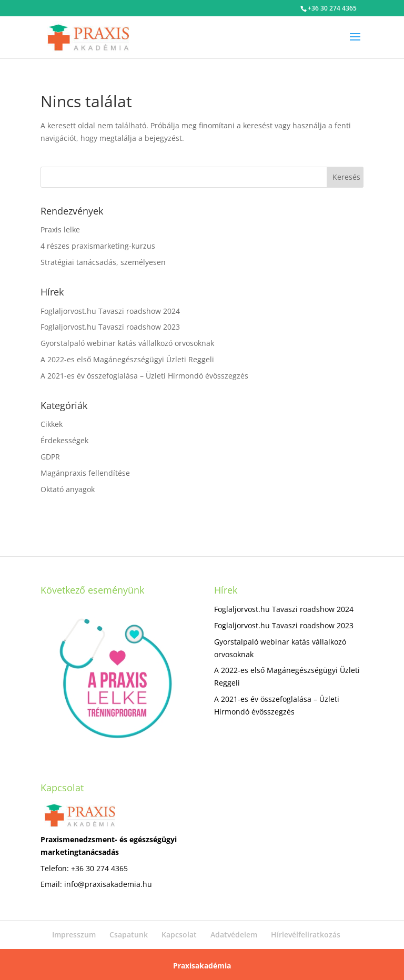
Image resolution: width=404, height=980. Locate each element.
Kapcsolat (179, 935)
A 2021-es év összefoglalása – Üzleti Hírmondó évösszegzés (144, 376)
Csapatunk (129, 935)
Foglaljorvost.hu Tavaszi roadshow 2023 (110, 327)
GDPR (50, 457)
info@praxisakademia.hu (108, 884)
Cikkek (52, 424)
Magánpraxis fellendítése (85, 473)
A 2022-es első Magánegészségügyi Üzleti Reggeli (127, 359)
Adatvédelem (234, 935)
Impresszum (74, 935)
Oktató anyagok (68, 489)
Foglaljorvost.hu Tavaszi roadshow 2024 (110, 311)
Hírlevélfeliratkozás (306, 935)
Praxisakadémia (202, 966)
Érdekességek (64, 440)
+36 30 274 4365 (332, 8)
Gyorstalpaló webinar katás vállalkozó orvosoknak (127, 343)
